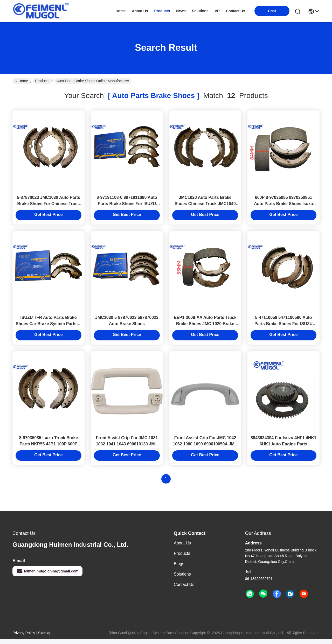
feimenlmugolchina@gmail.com (47, 576)
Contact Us (184, 589)
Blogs (179, 569)
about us (140, 11)
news (181, 11)
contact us (236, 11)
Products (42, 81)
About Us (182, 548)
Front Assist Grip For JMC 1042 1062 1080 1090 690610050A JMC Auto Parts (205, 449)
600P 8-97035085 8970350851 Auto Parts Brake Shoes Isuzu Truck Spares (283, 205)
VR (217, 11)
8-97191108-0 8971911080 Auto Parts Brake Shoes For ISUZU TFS (127, 205)
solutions (200, 11)
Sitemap (45, 638)
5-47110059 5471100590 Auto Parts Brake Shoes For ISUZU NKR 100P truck (283, 327)
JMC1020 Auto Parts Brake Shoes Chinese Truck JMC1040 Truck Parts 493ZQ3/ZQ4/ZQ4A (205, 205)
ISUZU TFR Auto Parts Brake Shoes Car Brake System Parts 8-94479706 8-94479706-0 (49, 327)
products (162, 11)
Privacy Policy (24, 638)
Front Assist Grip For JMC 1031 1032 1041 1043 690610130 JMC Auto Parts (127, 449)
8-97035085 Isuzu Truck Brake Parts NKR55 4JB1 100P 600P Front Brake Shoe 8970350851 (49, 449)
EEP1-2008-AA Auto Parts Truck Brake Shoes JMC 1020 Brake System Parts (205, 327)
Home (120, 11)
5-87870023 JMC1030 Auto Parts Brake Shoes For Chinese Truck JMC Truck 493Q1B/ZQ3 (49, 205)
